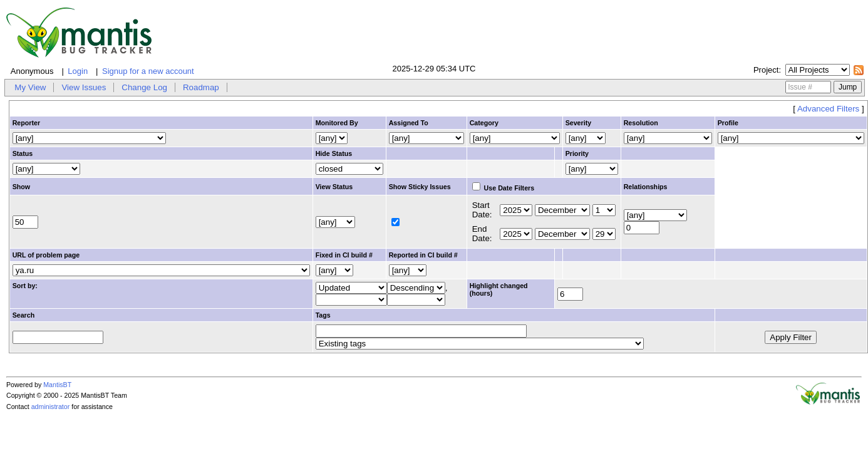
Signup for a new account (148, 71)
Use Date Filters (504, 188)
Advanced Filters (828, 109)
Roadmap (201, 87)
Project (766, 70)
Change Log (144, 87)
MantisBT (57, 385)
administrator (51, 407)
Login (78, 71)
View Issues (84, 87)
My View (30, 87)
